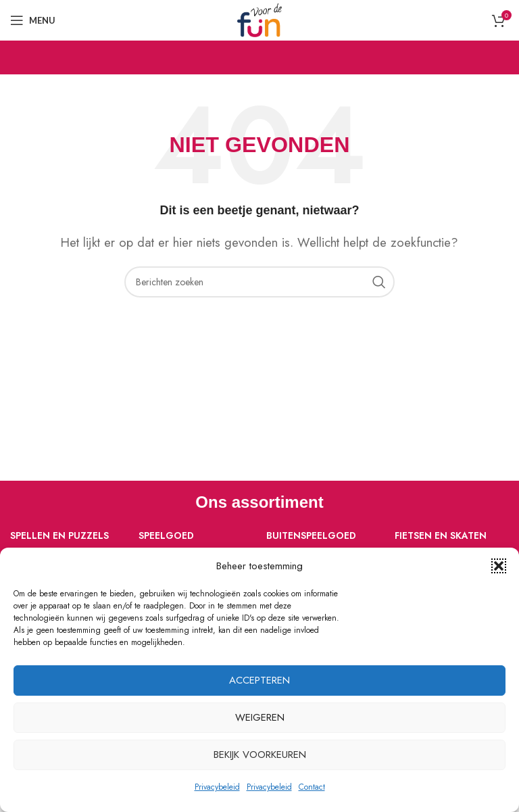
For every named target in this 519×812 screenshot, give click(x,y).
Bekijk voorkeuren (260, 755)
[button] (499, 566)
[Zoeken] (259, 282)
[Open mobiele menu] (33, 20)
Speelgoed (166, 535)
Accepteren (259, 680)
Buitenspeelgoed (311, 535)
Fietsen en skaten (441, 535)
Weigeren (260, 717)
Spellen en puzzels (59, 535)
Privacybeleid (217, 787)
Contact (312, 787)
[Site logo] (259, 19)
